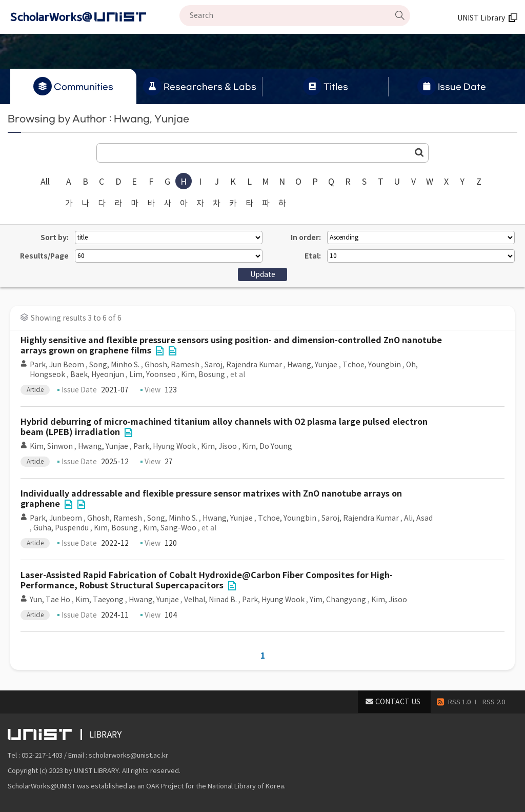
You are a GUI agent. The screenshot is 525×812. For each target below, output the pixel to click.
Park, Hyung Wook (165, 446)
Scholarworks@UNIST (95, 17)
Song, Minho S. (114, 365)
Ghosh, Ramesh (172, 365)
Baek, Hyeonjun (97, 374)
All (45, 182)
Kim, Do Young (267, 446)
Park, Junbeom (56, 518)
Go (419, 152)
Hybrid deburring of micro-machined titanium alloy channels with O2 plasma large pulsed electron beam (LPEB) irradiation (224, 427)
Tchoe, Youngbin (372, 365)
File (159, 351)
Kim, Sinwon (51, 446)
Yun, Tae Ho (50, 600)
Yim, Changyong (338, 600)
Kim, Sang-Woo (170, 528)
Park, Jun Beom (57, 365)
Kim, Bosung (203, 374)
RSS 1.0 (459, 702)
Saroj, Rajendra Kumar (243, 365)
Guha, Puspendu (61, 528)
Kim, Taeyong (99, 600)
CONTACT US (398, 702)
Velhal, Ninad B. (210, 600)
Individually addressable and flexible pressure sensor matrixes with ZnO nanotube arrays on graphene (211, 499)
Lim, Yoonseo (153, 374)
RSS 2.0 (494, 702)
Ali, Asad (418, 518)
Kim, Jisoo (219, 446)
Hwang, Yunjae (312, 365)
